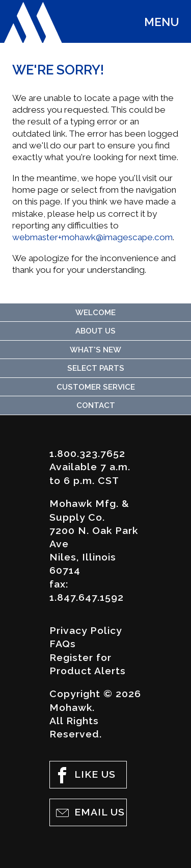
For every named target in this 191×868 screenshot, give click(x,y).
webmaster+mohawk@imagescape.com (92, 237)
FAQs (63, 644)
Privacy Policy (86, 631)
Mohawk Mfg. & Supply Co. (33, 23)
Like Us (85, 775)
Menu (162, 22)
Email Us (89, 813)
